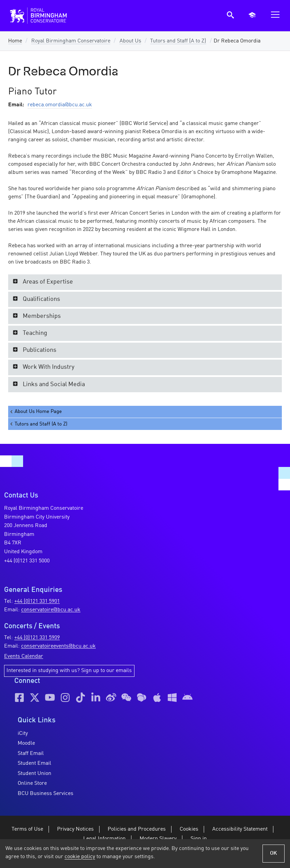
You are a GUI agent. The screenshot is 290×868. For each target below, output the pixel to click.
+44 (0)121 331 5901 (37, 601)
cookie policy (80, 857)
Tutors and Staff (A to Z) (178, 41)
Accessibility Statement (240, 829)
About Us (130, 41)
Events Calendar (24, 656)
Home (15, 41)
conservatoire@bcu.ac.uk (51, 610)
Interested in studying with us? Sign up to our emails (69, 671)
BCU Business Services (46, 794)
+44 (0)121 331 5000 (27, 561)
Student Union (34, 774)
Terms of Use (27, 829)
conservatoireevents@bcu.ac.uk (58, 646)
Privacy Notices (75, 829)
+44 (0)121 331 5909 (37, 638)
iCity (23, 734)
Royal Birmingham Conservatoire (71, 41)
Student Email (34, 763)
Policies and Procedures (137, 829)
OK (274, 853)
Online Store (32, 783)
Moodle (26, 743)
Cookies (189, 829)
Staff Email (31, 754)
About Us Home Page (35, 412)
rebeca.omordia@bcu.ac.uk (60, 105)
